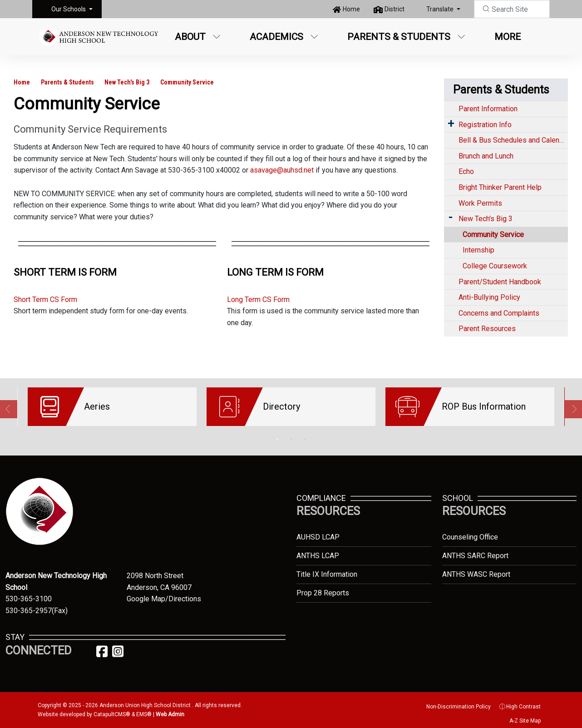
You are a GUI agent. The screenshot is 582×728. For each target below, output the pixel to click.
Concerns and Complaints (499, 313)
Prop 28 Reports (323, 586)
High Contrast (523, 700)
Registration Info (485, 125)
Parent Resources (487, 329)
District (395, 9)
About (198, 37)
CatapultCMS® (112, 708)
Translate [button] (441, 9)
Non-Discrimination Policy (454, 700)
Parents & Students (406, 37)
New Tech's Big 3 (127, 82)
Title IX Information (327, 567)
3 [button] (305, 433)
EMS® (144, 708)
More (512, 37)
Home (351, 9)
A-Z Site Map (520, 714)
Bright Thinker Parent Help (500, 187)
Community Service (187, 82)
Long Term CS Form (258, 300)
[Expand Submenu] (451, 124)
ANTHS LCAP (318, 549)
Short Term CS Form (45, 300)
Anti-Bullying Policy (489, 297)
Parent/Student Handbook (500, 282)
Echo (466, 171)
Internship (478, 250)
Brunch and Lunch (486, 156)
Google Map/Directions (164, 592)
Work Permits (480, 203)
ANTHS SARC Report (475, 549)
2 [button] (291, 433)
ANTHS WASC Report (476, 567)
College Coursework (495, 266)
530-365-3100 (29, 592)
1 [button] (277, 433)
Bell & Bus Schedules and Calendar (513, 140)
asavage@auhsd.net (282, 170)
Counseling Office (470, 530)
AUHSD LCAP (318, 530)
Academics (284, 37)
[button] (72, 9)
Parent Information (488, 109)
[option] (112, 407)
